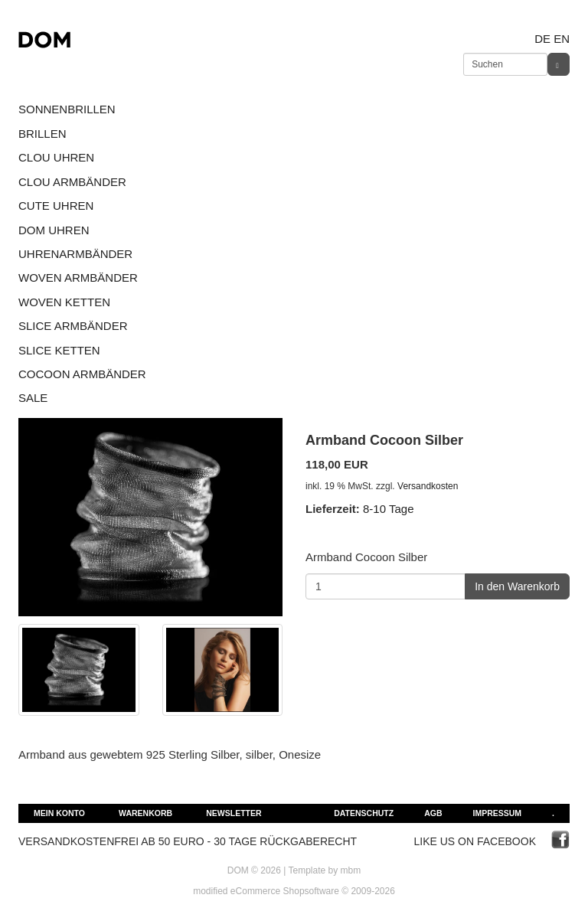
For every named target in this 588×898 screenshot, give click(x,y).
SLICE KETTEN (59, 350)
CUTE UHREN (56, 206)
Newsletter (234, 813)
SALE (33, 398)
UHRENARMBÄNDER (75, 254)
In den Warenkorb (517, 586)
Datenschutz (364, 813)
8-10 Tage (388, 509)
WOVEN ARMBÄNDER (78, 278)
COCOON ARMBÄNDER (82, 374)
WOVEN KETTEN (64, 302)
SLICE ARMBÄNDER (73, 326)
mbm (351, 870)
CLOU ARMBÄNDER (72, 182)
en (562, 39)
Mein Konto (59, 813)
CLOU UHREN (56, 157)
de (542, 39)
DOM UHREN (54, 230)
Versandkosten (428, 486)
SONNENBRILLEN (67, 109)
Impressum (497, 813)
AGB (433, 813)
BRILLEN (42, 134)
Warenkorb (145, 813)
